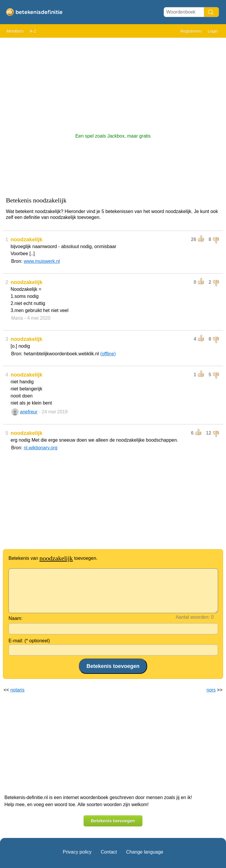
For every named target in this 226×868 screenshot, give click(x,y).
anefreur (29, 412)
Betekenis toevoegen (113, 821)
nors (211, 690)
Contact (109, 852)
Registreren (191, 31)
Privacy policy (77, 852)
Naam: (15, 618)
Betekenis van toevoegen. (53, 558)
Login (213, 31)
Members (15, 31)
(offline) (108, 354)
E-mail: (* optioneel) (29, 641)
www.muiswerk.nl (42, 261)
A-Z (33, 31)
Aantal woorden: (193, 617)
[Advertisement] (113, 82)
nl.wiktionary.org (41, 448)
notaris (17, 690)
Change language (144, 852)
